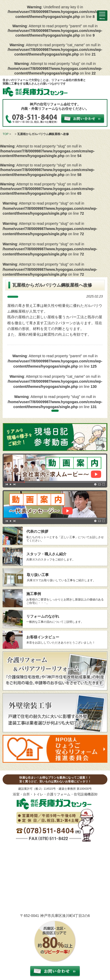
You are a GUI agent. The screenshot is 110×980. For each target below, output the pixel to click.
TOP (6, 134)
